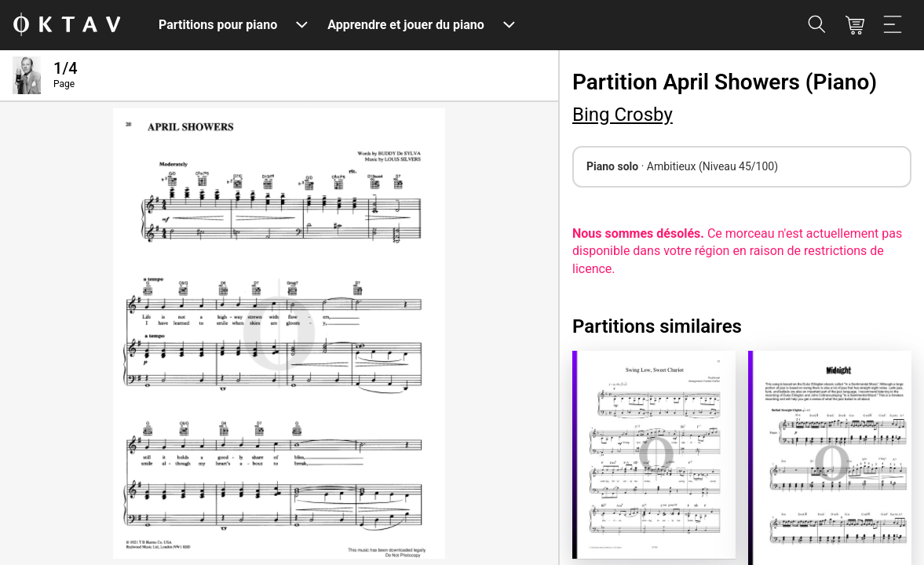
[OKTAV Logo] (67, 26)
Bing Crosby (623, 115)
